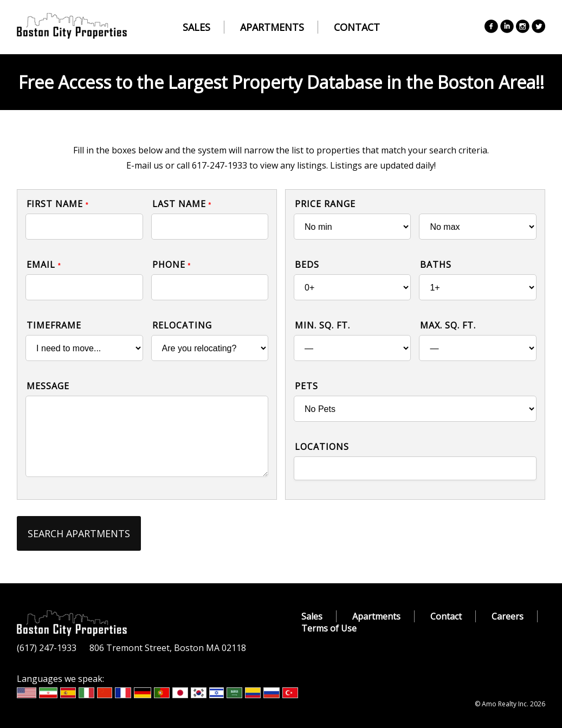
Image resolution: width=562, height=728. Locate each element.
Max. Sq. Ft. (448, 325)
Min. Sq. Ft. (322, 325)
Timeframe (54, 325)
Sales (196, 27)
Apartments (272, 27)
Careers (508, 616)
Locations (322, 447)
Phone (172, 265)
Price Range (325, 204)
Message (48, 386)
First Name (58, 204)
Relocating (182, 325)
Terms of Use (329, 628)
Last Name (182, 204)
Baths (436, 265)
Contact (357, 27)
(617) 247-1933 (47, 648)
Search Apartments (79, 533)
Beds (307, 265)
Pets (306, 386)
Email (44, 265)
